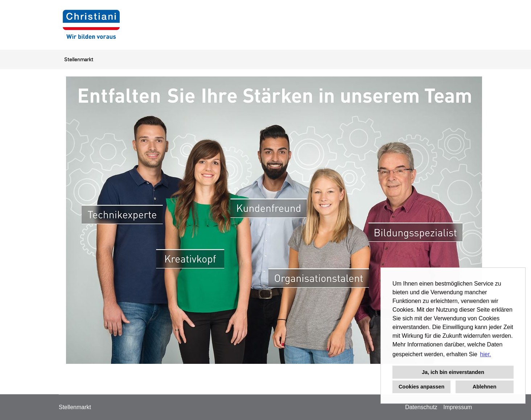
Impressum (458, 407)
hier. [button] (486, 354)
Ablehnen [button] (485, 387)
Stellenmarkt (79, 59)
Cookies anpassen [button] (421, 387)
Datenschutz (421, 407)
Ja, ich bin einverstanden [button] (453, 372)
